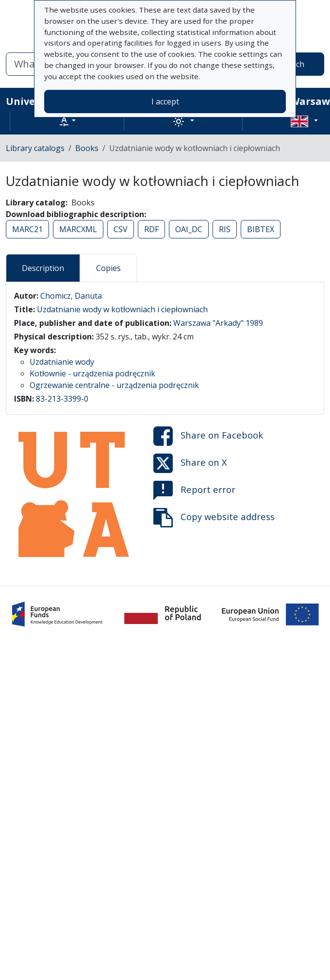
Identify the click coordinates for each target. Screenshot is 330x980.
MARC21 (27, 229)
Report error (194, 490)
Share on (208, 436)
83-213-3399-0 (62, 399)
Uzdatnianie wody (62, 362)
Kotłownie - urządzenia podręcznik (92, 373)
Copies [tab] (108, 268)
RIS (225, 229)
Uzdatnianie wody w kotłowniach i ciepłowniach (122, 309)
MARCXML (78, 229)
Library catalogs (35, 148)
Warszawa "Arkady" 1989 (218, 323)
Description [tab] (43, 268)
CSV (121, 229)
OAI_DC (189, 229)
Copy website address (214, 518)
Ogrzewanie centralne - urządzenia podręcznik (114, 385)
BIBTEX (261, 229)
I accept (165, 101)
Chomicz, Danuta (71, 296)
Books (87, 148)
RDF (151, 229)
